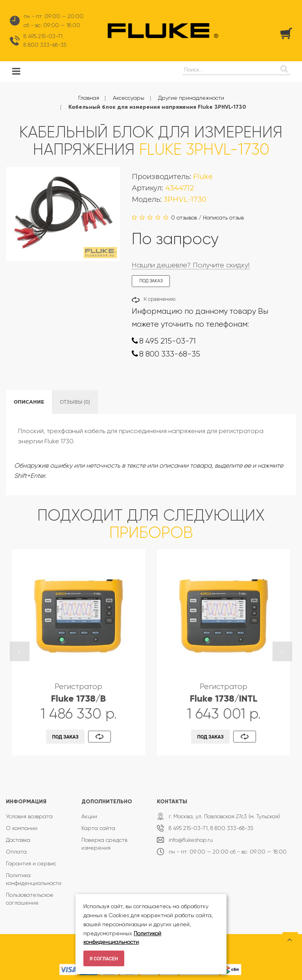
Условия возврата (29, 816)
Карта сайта (98, 828)
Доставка (18, 840)
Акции (89, 816)
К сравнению (159, 299)
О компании (22, 828)
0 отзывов (184, 218)
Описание (29, 402)
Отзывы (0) (75, 402)
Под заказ (65, 737)
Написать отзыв (223, 218)
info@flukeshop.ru (191, 840)
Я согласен (104, 959)
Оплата (16, 852)
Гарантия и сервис (31, 863)
